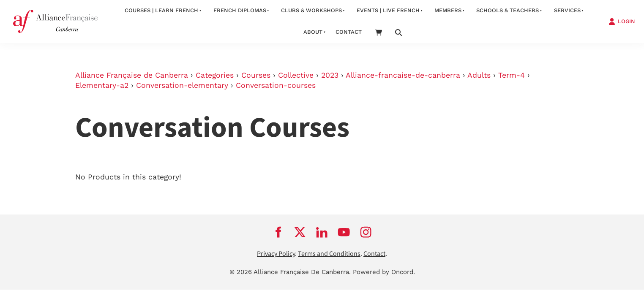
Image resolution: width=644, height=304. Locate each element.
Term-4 (512, 75)
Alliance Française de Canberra (132, 75)
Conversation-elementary (182, 85)
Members (448, 10)
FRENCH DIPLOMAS (240, 10)
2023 (330, 75)
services (567, 10)
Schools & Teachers (508, 10)
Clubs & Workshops (311, 10)
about (313, 32)
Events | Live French (388, 10)
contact (349, 32)
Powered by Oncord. (384, 272)
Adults (479, 75)
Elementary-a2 (102, 85)
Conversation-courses (276, 85)
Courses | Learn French (161, 10)
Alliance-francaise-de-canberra (403, 75)
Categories (215, 75)
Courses (256, 75)
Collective (296, 75)
